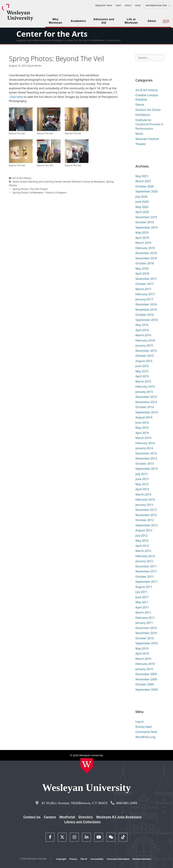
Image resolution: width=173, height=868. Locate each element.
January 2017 (144, 299)
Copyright (61, 859)
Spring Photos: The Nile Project (30, 189)
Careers (50, 817)
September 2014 (147, 412)
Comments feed (146, 732)
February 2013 (145, 499)
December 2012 (146, 510)
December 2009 (146, 674)
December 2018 (146, 253)
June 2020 (142, 202)
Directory (86, 817)
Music (139, 134)
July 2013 (142, 474)
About (152, 21)
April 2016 (142, 330)
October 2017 (145, 284)
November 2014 (146, 402)
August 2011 (144, 587)
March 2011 (143, 612)
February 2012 (145, 556)
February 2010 (145, 664)
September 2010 (147, 643)
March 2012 (143, 551)
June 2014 (142, 422)
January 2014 (144, 448)
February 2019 (145, 248)
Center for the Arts (52, 34)
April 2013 (142, 489)
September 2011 (147, 582)
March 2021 (143, 181)
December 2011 (146, 566)
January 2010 (144, 669)
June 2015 (142, 366)
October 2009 (145, 684)
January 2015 (144, 392)
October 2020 (145, 186)
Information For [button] (157, 6)
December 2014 (146, 397)
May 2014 (142, 428)
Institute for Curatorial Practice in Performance (150, 124)
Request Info (104, 6)
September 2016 (147, 320)
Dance (140, 104)
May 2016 (142, 325)
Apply (128, 6)
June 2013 (142, 479)
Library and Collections (83, 822)
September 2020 (147, 191)
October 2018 (145, 263)
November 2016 (146, 310)
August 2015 (144, 361)
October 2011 (145, 577)
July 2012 (142, 535)
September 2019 (147, 227)
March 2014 (143, 438)
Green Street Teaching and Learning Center (37, 182)
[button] (166, 21)
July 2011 (142, 592)
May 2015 (142, 371)
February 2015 (145, 386)
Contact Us (32, 817)
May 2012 (142, 540)
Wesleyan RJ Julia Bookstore (119, 817)
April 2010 (142, 653)
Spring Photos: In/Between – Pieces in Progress (39, 193)
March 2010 (143, 659)
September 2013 (147, 469)
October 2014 (145, 407)
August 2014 (144, 417)
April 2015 (142, 376)
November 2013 (146, 458)
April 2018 (142, 273)
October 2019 (145, 222)
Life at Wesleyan (131, 21)
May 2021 (142, 176)
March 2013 (143, 494)
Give (138, 6)
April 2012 (142, 546)
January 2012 (144, 561)
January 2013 (144, 505)
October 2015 (145, 356)
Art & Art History (22, 178)
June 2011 (142, 597)
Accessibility (97, 859)
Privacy (73, 859)
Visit (118, 6)
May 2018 (142, 268)
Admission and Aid (104, 21)
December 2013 (146, 453)
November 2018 (146, 258)
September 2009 (147, 689)
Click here (16, 97)
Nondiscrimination (142, 859)
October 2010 (145, 638)
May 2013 (142, 484)
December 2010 (146, 628)
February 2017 (145, 294)
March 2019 (143, 243)
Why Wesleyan (55, 21)
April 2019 (142, 238)
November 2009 (146, 679)
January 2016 (144, 345)
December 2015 (146, 351)
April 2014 (142, 433)
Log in (140, 721)
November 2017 (146, 279)
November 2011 (146, 571)
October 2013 (145, 464)
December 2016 (146, 304)
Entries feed (144, 727)
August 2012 (144, 530)
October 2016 (145, 315)
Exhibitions (143, 115)
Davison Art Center (148, 110)
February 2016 (145, 340)
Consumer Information (118, 859)
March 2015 (143, 381)
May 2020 (142, 207)
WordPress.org (145, 737)
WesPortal (67, 817)
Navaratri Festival (147, 139)
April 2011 (142, 607)
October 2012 (145, 520)
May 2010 (142, 648)
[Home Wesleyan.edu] (87, 766)
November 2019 (146, 217)
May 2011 (142, 602)
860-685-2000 (127, 803)
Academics (78, 21)
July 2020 (142, 197)
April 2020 (142, 212)
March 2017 (143, 289)
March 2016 (143, 335)
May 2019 (142, 232)
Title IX (84, 859)
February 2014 (145, 443)
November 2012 (146, 515)
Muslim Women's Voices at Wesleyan (84, 182)
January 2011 (144, 623)
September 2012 (147, 525)
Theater (141, 144)
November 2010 (146, 633)
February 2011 (145, 618)
